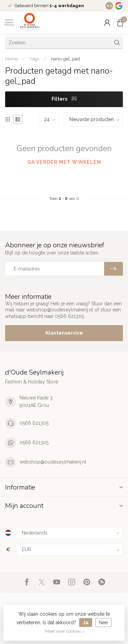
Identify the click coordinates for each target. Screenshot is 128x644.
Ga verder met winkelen (64, 162)
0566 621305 (34, 423)
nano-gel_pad (65, 59)
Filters (64, 99)
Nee (103, 623)
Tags (34, 59)
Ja (86, 623)
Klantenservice (64, 333)
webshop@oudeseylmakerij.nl (53, 462)
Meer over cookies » (65, 631)
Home (11, 59)
